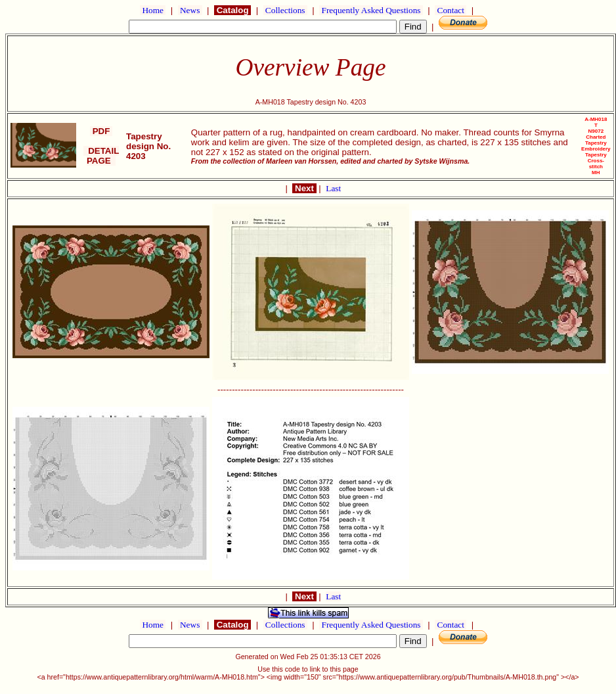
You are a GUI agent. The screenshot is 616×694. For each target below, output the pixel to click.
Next (304, 188)
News (190, 10)
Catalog (232, 10)
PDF (101, 131)
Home (153, 10)
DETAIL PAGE (101, 156)
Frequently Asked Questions (371, 10)
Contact (451, 10)
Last (333, 188)
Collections (285, 10)
